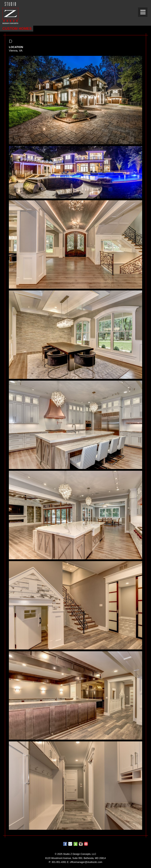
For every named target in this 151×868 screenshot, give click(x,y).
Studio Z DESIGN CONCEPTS (10, 13)
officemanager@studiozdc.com (86, 862)
